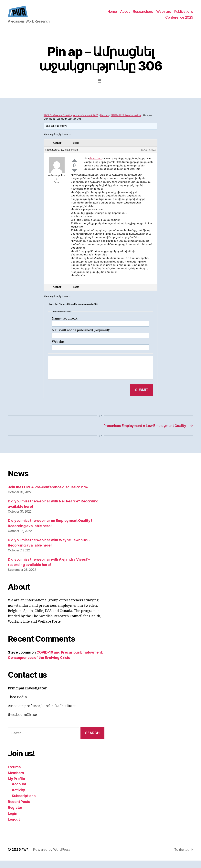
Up (74, 167)
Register (15, 815)
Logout (14, 827)
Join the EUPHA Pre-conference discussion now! (49, 494)
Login (13, 821)
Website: (58, 348)
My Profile (16, 786)
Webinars (164, 14)
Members (16, 780)
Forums (104, 121)
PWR (25, 857)
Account (19, 791)
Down (74, 177)
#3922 (152, 156)
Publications (184, 14)
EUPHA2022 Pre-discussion (126, 121)
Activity (18, 797)
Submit (142, 396)
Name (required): (65, 324)
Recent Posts (19, 809)
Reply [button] (144, 156)
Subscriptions (24, 803)
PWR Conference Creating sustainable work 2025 (71, 121)
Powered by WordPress (53, 857)
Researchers (143, 14)
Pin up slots (95, 165)
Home (112, 14)
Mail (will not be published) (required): (81, 336)
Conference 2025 (179, 20)
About (125, 14)
